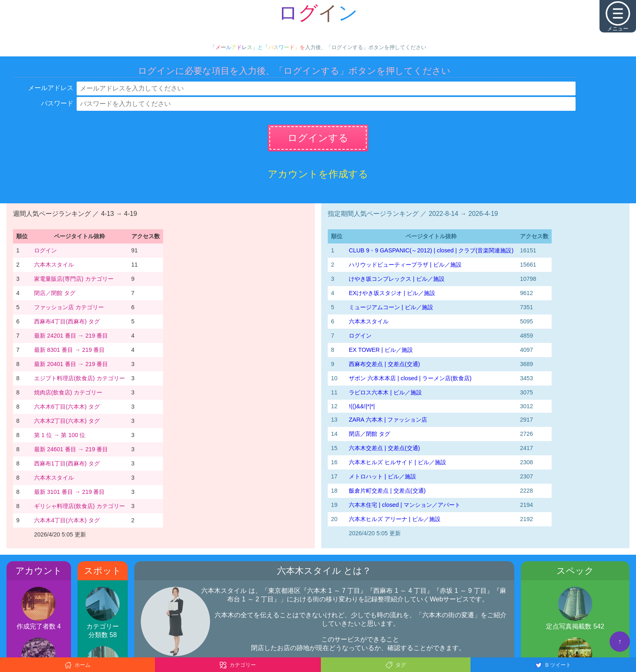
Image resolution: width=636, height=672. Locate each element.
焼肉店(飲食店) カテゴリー (68, 392)
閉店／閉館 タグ (55, 293)
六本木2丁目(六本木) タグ (67, 421)
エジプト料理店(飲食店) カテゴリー (79, 378)
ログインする (318, 138)
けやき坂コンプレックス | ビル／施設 (397, 279)
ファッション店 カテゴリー (69, 307)
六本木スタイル (54, 265)
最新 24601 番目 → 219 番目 (71, 449)
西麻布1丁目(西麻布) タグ (67, 463)
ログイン (45, 250)
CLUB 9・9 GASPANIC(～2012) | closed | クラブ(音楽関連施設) (431, 250)
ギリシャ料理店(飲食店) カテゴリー (79, 506)
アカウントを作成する (318, 174)
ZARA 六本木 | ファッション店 (388, 420)
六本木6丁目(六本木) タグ (67, 407)
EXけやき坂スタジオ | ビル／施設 (392, 293)
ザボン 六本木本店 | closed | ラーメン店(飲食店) (410, 378)
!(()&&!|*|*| (362, 406)
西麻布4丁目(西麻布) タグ (67, 321)
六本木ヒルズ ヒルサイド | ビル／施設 (397, 462)
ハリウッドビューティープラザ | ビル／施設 (405, 265)
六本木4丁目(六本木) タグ (67, 520)
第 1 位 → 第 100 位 (60, 435)
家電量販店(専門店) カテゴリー (74, 279)
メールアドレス (51, 88)
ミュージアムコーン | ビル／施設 (391, 307)
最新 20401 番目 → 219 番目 (71, 364)
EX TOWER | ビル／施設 (381, 350)
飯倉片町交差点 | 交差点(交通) (387, 491)
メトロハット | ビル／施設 (382, 476)
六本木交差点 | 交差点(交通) (384, 448)
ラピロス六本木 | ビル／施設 (385, 392)
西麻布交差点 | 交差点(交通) (384, 364)
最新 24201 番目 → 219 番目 (71, 336)
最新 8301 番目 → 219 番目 (69, 350)
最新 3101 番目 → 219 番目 (69, 492)
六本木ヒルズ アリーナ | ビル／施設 (395, 519)
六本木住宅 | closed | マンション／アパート (405, 505)
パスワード (57, 103)
